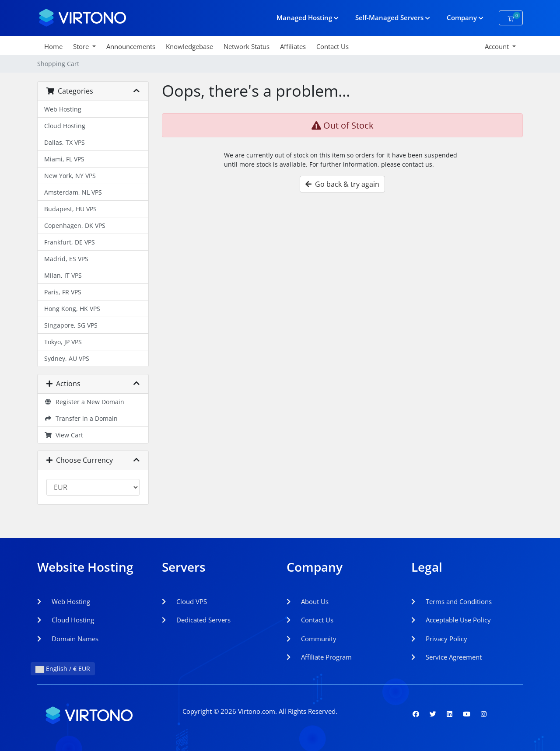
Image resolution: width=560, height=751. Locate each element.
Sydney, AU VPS (67, 358)
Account (498, 46)
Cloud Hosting (65, 126)
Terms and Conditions (451, 601)
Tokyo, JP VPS (63, 342)
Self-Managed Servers (393, 17)
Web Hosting (63, 109)
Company (465, 17)
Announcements (131, 46)
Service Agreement (446, 657)
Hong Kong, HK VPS (72, 309)
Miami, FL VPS (64, 159)
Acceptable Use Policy (451, 620)
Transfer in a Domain (81, 418)
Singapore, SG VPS (71, 325)
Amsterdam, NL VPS (73, 192)
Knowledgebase (189, 46)
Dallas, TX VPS (65, 142)
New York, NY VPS (70, 176)
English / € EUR (63, 669)
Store (82, 46)
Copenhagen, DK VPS (75, 225)
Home (53, 46)
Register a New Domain (84, 402)
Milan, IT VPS (63, 275)
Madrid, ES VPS (66, 259)
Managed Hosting (308, 17)
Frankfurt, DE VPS (70, 242)
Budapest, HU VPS (70, 209)
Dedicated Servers (196, 620)
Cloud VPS (184, 601)
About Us (308, 601)
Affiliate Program (319, 657)
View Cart (64, 435)
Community (311, 639)
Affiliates (293, 46)
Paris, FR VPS (63, 292)
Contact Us (332, 46)
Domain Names (68, 639)
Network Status (247, 46)
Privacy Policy (439, 639)
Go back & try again (342, 184)
